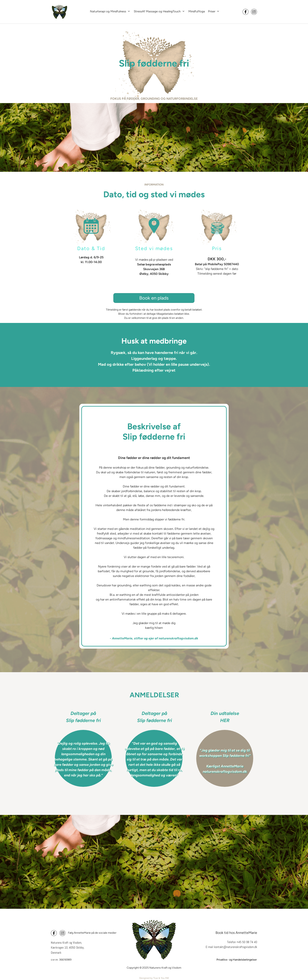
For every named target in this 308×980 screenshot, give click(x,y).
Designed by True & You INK (154, 978)
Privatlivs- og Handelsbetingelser (237, 960)
